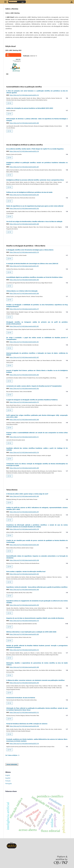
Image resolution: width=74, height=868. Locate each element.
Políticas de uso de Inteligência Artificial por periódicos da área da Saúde (29, 192)
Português (9, 784)
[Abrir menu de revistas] (72, 2)
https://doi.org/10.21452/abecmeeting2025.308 (24, 667)
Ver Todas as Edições (11, 755)
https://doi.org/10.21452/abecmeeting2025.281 (24, 326)
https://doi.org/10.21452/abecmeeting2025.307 (24, 357)
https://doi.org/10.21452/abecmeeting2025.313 (24, 95)
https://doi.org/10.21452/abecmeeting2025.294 (24, 726)
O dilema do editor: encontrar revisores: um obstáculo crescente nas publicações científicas (35, 680)
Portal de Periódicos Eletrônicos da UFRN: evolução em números (27, 724)
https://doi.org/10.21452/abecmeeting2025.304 (24, 545)
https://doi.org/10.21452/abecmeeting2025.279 (24, 252)
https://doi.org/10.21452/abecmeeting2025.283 (24, 634)
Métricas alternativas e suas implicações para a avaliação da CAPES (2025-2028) (31, 632)
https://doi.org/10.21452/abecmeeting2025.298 (24, 560)
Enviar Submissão (12, 764)
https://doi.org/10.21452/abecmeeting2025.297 (24, 512)
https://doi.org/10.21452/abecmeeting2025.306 (24, 589)
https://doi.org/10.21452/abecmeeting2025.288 (24, 224)
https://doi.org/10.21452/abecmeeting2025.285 (24, 375)
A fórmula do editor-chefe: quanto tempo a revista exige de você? (27, 494)
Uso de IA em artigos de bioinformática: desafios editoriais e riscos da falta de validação (34, 221)
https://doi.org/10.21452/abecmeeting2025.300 (24, 420)
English (8, 775)
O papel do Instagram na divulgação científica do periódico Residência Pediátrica (32, 400)
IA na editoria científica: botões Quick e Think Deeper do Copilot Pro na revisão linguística (35, 149)
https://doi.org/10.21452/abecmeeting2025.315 (24, 650)
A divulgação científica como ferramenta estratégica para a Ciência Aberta (30, 250)
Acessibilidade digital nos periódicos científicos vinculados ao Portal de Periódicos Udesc (34, 277)
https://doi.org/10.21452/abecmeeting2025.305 (24, 280)
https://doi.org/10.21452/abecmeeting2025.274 (24, 151)
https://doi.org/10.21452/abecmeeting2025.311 (24, 437)
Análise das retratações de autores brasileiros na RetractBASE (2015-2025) (30, 108)
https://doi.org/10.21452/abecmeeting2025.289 (24, 468)
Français (8, 781)
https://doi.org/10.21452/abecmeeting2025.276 (24, 452)
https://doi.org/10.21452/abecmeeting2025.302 (24, 388)
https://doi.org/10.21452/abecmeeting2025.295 (24, 195)
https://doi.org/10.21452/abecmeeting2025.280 (24, 123)
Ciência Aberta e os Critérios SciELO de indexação (22, 291)
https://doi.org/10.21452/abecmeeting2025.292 (24, 208)
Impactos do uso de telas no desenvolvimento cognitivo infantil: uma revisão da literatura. (35, 618)
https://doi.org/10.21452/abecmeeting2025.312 (24, 712)
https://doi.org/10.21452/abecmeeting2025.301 (24, 342)
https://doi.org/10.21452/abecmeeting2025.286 (24, 293)
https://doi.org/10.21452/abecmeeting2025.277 (24, 309)
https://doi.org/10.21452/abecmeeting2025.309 (24, 496)
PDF (10, 103)
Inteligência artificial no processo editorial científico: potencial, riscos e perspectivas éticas (35, 180)
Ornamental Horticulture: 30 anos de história (21, 698)
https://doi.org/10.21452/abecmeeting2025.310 (24, 621)
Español (8, 778)
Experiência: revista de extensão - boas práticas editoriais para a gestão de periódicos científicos (37, 587)
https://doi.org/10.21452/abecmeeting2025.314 (24, 743)
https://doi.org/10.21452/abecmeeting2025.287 (24, 167)
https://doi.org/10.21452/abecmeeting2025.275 (24, 402)
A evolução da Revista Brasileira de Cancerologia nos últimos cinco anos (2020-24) (32, 264)
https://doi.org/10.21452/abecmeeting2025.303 (24, 574)
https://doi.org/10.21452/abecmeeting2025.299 (24, 605)
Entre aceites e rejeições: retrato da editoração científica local (26, 571)
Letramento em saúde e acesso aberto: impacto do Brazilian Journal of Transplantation (34, 386)
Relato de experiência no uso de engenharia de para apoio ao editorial (35, 206)
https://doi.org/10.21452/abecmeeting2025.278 (24, 529)
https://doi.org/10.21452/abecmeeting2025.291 (24, 266)
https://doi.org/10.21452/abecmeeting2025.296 (24, 683)
